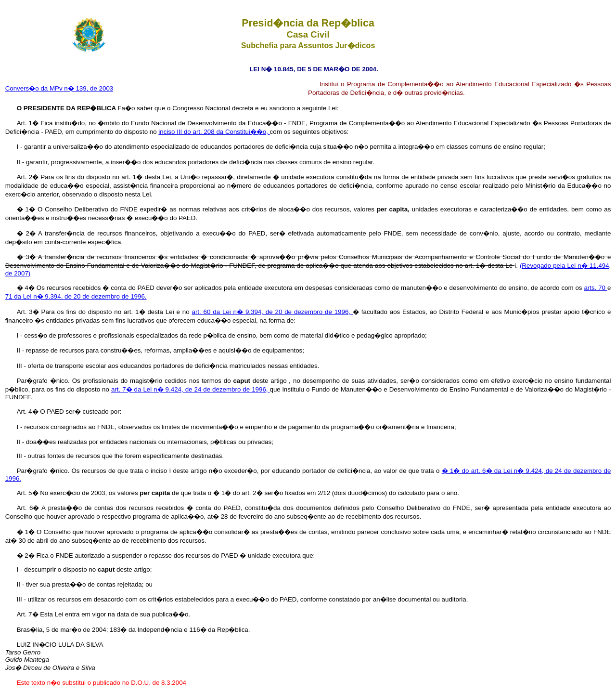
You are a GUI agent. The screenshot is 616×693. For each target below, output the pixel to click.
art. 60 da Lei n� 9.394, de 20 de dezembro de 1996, (272, 312)
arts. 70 (596, 288)
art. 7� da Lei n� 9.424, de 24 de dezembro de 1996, (191, 389)
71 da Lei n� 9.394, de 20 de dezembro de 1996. (76, 296)
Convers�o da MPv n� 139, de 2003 (59, 88)
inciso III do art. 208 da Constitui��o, (214, 132)
